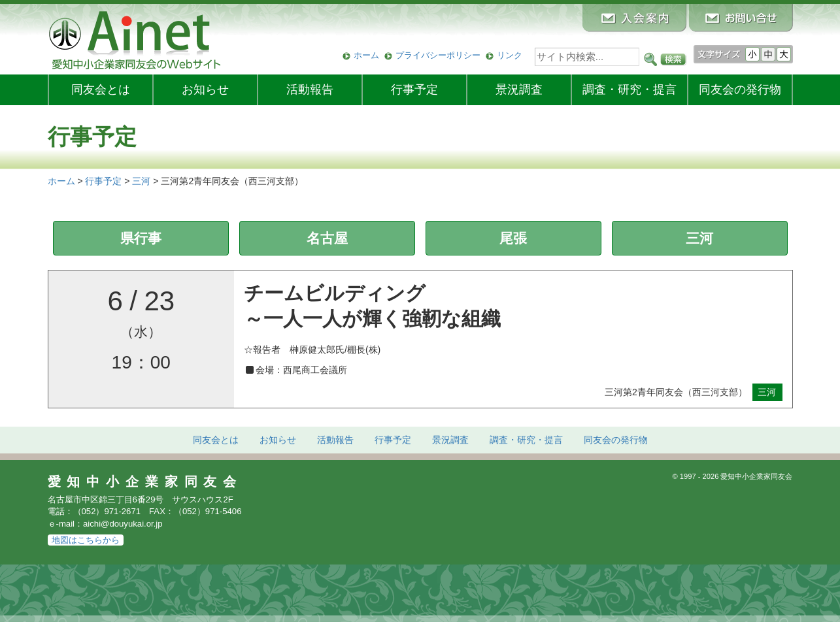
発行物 (740, 90)
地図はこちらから (86, 540)
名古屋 (327, 238)
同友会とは (101, 90)
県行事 (141, 238)
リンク (510, 55)
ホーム (366, 55)
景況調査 (519, 90)
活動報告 (310, 90)
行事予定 (414, 90)
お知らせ (205, 90)
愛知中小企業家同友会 (145, 482)
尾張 (513, 238)
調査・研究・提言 (630, 90)
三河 (699, 238)
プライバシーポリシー (438, 55)
